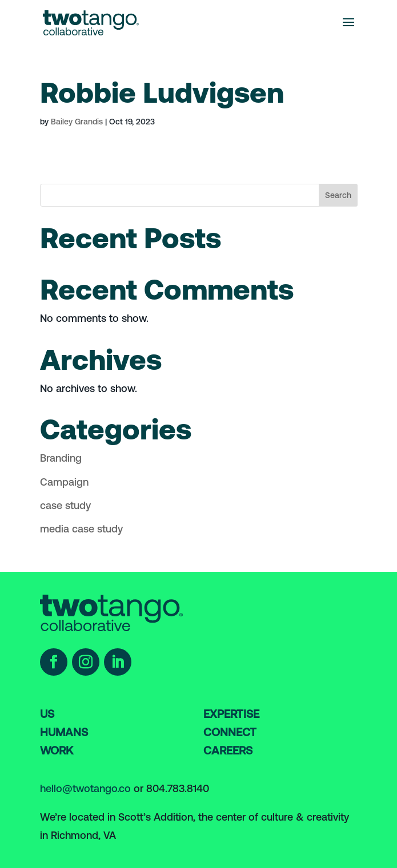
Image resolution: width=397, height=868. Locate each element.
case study (65, 505)
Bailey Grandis (77, 122)
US (47, 714)
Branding (61, 458)
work (57, 750)
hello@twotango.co (85, 788)
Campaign (64, 482)
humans (64, 732)
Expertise (231, 714)
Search (338, 195)
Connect (230, 732)
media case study (81, 529)
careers (228, 750)
